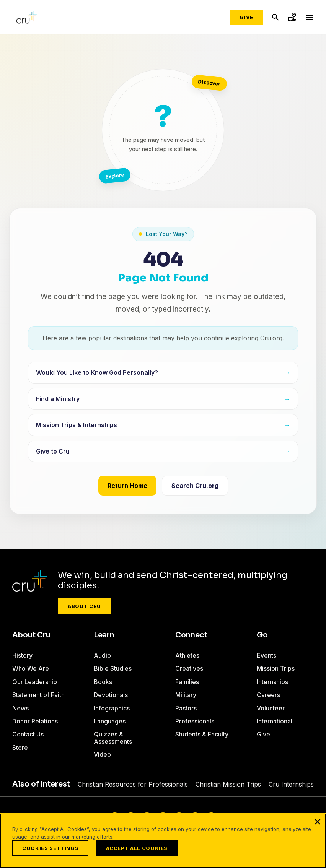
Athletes (187, 655)
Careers (268, 695)
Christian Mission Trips (228, 784)
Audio (102, 655)
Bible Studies (113, 668)
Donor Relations (35, 721)
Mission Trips (276, 668)
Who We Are (31, 668)
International (275, 721)
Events (267, 655)
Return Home (127, 486)
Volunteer (271, 708)
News (20, 708)
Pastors (186, 708)
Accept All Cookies (137, 848)
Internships (272, 682)
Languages (110, 721)
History (22, 655)
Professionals (195, 721)
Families (187, 682)
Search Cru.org (195, 486)
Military (186, 695)
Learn (104, 635)
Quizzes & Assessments (113, 738)
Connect (191, 635)
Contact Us (28, 734)
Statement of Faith (38, 695)
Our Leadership (35, 682)
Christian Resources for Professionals (133, 784)
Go (262, 635)
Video (102, 754)
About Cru (84, 606)
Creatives (189, 668)
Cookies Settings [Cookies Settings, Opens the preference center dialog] (50, 848)
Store (20, 748)
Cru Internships (291, 784)
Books (103, 682)
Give (246, 17)
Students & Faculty (202, 734)
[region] (163, 841)
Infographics (112, 708)
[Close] (318, 822)
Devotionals (111, 695)
